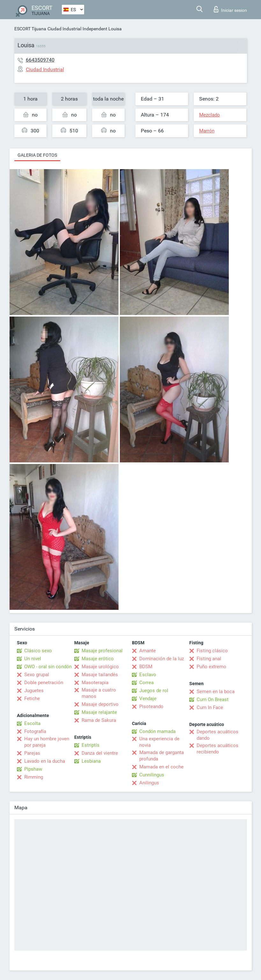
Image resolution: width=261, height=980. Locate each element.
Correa (146, 683)
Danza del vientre (100, 753)
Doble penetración (44, 683)
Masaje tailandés (100, 675)
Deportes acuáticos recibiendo (217, 749)
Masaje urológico (100, 667)
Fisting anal (209, 659)
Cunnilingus (152, 775)
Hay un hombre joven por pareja (47, 742)
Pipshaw (33, 769)
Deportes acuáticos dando (217, 735)
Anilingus (149, 783)
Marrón (207, 131)
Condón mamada (157, 731)
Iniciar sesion (230, 9)
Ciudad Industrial (64, 29)
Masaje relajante (99, 712)
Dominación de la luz (162, 659)
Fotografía (35, 731)
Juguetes (34, 691)
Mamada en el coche (161, 767)
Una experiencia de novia (159, 742)
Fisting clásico (212, 651)
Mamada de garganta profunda (162, 756)
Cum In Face (210, 707)
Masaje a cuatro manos (99, 693)
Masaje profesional (102, 651)
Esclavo (148, 675)
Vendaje (148, 699)
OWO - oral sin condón (48, 667)
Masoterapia (95, 683)
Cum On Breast (213, 699)
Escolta (32, 723)
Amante (148, 651)
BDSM (146, 667)
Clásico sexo (38, 651)
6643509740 (40, 60)
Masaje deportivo (100, 704)
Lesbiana (91, 761)
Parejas (32, 753)
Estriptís (91, 745)
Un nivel (33, 659)
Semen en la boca (216, 692)
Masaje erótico (98, 659)
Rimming (34, 777)
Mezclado (210, 115)
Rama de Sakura (99, 720)
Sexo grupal (37, 675)
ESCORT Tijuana (30, 29)
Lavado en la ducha (45, 761)
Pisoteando (151, 707)
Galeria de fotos (37, 155)
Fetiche (32, 699)
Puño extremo (211, 667)
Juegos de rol (154, 691)
